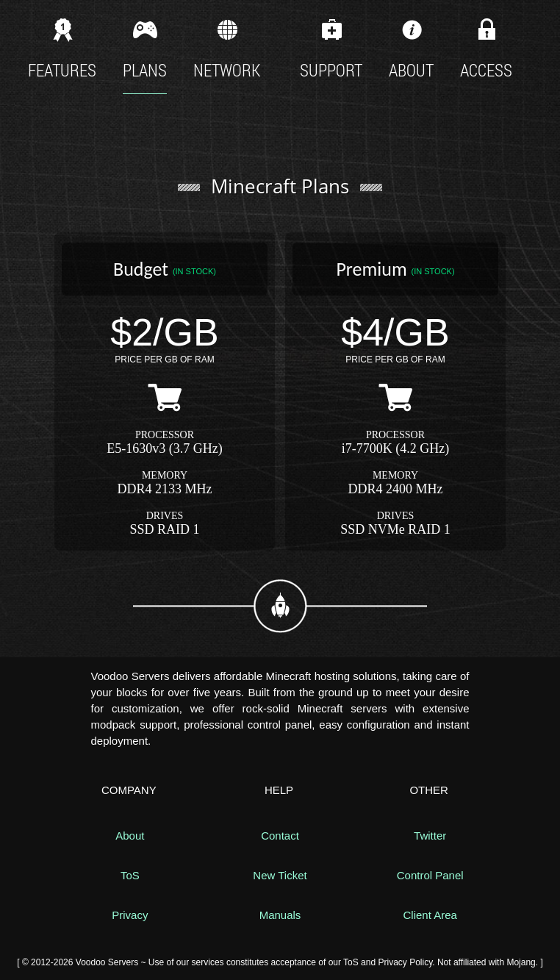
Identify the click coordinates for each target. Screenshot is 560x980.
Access (486, 54)
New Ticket (280, 875)
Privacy (130, 915)
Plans (145, 48)
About (411, 48)
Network (227, 48)
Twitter (430, 836)
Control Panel (430, 875)
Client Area (430, 915)
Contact (280, 836)
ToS (130, 875)
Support (331, 48)
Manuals (280, 915)
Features (62, 48)
